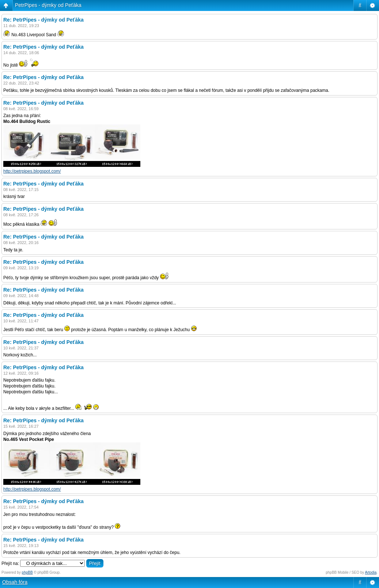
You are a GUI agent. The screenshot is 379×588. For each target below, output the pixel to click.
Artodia (371, 572)
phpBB (27, 572)
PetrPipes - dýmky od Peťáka (48, 5)
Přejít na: (10, 563)
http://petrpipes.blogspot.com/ (32, 171)
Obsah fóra (15, 582)
